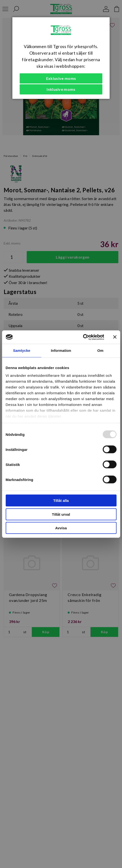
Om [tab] (100, 350)
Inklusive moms (61, 89)
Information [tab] (61, 350)
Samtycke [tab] (22, 350)
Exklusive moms (61, 78)
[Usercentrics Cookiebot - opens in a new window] (83, 337)
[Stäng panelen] (115, 337)
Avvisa (61, 528)
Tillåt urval (61, 514)
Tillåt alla (61, 501)
